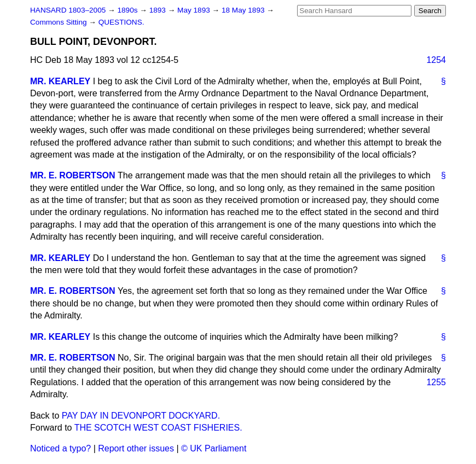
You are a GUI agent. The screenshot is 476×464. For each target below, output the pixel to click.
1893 (159, 10)
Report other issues (136, 448)
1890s (128, 10)
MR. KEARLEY (60, 81)
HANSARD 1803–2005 (68, 10)
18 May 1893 (244, 10)
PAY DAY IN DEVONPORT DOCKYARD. (141, 416)
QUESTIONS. (121, 22)
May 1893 (195, 10)
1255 (436, 382)
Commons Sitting (59, 22)
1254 (436, 60)
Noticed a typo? (60, 448)
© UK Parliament (214, 448)
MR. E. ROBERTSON (73, 175)
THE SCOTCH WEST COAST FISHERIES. (158, 428)
